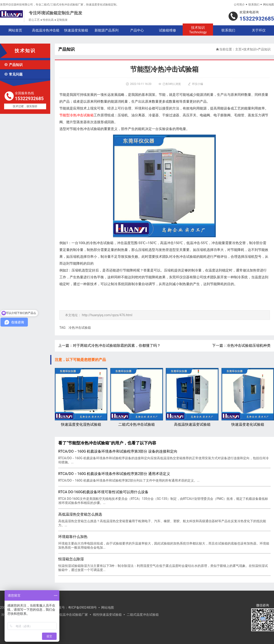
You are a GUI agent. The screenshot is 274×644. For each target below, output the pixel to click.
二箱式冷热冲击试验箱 (137, 397)
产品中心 (137, 30)
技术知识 (198, 30)
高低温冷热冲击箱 (46, 30)
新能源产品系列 (107, 30)
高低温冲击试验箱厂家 (72, 615)
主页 (238, 49)
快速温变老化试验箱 (248, 397)
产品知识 (13, 65)
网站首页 (15, 30)
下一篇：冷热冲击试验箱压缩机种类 (241, 345)
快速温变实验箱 (76, 30)
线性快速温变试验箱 (107, 615)
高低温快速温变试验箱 (192, 397)
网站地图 (269, 5)
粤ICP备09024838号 (83, 607)
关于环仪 (259, 30)
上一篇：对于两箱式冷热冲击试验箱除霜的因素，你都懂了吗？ (109, 345)
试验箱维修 (167, 30)
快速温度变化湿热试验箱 (81, 397)
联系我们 (254, 5)
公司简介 (239, 5)
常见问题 (13, 74)
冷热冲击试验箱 (80, 328)
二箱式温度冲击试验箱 (143, 615)
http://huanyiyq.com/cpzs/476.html (107, 315)
